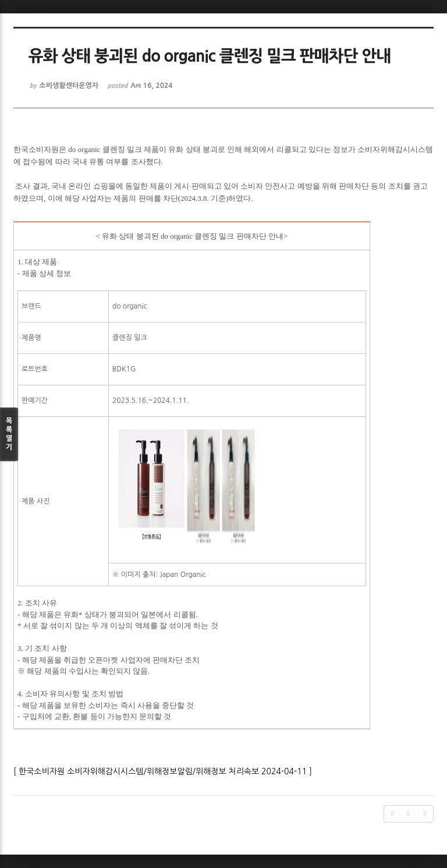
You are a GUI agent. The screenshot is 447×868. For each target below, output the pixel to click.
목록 (9, 435)
